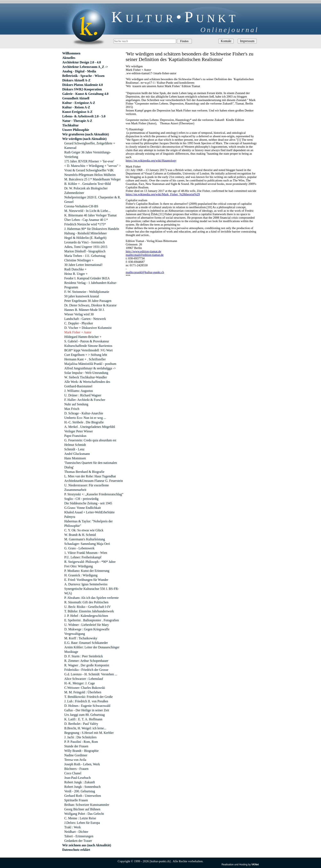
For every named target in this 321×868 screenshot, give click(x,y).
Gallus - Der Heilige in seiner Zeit (87, 710)
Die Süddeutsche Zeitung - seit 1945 (88, 503)
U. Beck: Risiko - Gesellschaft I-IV (88, 607)
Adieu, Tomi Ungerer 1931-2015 (86, 247)
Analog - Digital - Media (79, 71)
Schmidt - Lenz (74, 449)
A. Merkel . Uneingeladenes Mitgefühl (90, 427)
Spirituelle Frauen (76, 800)
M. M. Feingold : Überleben (83, 692)
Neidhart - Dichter (76, 832)
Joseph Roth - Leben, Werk (82, 764)
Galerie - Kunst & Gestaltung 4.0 (85, 94)
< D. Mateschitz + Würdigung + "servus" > (93, 166)
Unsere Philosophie (76, 130)
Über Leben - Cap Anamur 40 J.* (86, 220)
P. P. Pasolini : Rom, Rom (81, 742)
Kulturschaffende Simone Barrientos (88, 346)
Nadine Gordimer (76, 755)
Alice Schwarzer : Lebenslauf (84, 679)
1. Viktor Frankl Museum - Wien (86, 553)
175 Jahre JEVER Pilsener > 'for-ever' (89, 161)
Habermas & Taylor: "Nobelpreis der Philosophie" (88, 523)
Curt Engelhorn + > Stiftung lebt (86, 355)
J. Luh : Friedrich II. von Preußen (86, 701)
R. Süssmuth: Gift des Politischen (86, 602)
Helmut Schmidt (75, 445)
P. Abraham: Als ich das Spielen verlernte (91, 598)
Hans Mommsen (75, 458)
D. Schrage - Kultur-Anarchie (84, 413)
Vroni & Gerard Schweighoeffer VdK (89, 170)
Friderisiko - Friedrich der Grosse (86, 670)
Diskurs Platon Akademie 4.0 (83, 85)
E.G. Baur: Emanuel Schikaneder (86, 643)
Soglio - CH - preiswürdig (81, 499)
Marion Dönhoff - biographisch (85, 251)
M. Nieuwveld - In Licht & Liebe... (87, 211)
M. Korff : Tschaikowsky (81, 638)
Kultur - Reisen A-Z (76, 107)
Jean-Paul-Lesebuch (77, 778)
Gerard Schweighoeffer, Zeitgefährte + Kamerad (90, 146)
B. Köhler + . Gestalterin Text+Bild (88, 184)
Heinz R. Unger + (76, 274)
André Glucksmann (77, 454)
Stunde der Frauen (76, 746)
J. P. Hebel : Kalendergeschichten (86, 616)
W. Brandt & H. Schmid (80, 535)
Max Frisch (72, 409)
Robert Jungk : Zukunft (80, 782)
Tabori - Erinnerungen (79, 836)
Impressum (247, 41)
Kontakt (226, 41)
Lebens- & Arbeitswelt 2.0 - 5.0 (84, 116)
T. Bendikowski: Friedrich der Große (89, 697)
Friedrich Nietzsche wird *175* (85, 224)
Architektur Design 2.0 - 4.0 (82, 62)
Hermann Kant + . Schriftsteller (85, 359)
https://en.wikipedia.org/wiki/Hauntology (151, 161)
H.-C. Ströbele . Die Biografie (84, 422)
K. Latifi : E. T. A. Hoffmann (83, 719)
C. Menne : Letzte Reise (80, 818)
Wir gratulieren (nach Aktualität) (86, 134)
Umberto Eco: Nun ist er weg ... (85, 418)
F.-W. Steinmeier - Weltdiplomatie (87, 292)
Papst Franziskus (75, 436)
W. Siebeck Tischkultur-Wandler (86, 377)
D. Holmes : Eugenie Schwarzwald (87, 706)
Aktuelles (69, 58)
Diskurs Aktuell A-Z (76, 80)
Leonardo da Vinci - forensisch (85, 242)
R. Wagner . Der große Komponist (87, 665)
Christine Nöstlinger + (79, 260)
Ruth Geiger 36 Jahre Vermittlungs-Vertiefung (88, 155)
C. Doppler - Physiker (79, 323)
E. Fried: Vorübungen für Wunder (86, 580)
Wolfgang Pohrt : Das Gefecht (84, 814)
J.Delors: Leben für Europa (82, 823)
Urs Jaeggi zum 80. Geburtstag (85, 715)
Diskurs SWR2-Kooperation (82, 89)
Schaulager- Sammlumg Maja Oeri (87, 544)
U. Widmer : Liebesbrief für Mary (87, 625)
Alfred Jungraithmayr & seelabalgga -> (90, 368)
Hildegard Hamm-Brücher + (83, 337)
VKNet (255, 865)
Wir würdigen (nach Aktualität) (84, 139)
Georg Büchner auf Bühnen (82, 809)
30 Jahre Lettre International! (83, 265)
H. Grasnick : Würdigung (81, 575)
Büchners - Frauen (76, 769)
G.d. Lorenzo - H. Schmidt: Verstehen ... (91, 674)
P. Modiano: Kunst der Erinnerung (87, 571)
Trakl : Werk (73, 827)
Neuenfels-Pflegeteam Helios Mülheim (90, 175)
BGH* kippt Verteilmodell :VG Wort (88, 350)
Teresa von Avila (75, 760)
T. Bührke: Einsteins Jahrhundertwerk (89, 611)
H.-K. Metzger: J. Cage (80, 683)
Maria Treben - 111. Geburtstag (85, 256)
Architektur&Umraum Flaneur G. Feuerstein (94, 481)
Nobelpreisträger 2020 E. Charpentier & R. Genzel (93, 200)
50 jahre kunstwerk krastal (82, 296)
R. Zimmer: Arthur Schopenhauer (86, 661)
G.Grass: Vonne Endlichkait (83, 508)
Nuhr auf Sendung (76, 404)
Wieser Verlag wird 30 (79, 314)
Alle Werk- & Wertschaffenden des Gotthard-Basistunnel (87, 384)
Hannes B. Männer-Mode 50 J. (84, 310)
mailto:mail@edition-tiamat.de (145, 255)
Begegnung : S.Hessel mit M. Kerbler (89, 733)
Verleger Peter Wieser (79, 431)
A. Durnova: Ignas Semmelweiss (86, 584)
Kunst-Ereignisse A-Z (77, 112)
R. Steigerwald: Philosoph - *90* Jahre (90, 562)
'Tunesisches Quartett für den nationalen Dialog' (91, 465)
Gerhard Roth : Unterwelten (83, 796)
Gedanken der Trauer (78, 841)
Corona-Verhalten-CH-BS (81, 206)
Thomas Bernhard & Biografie (84, 472)
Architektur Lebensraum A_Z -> (85, 67)
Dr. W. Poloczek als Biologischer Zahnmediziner (86, 191)
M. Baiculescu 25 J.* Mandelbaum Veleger (93, 179)
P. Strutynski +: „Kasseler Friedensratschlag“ (94, 494)
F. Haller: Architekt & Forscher (85, 400)
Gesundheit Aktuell (76, 98)
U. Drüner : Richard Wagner (83, 395)
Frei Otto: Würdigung (79, 566)
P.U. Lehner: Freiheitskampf (83, 557)
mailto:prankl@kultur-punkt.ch (145, 272)
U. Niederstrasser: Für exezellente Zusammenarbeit (87, 487)
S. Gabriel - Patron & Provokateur (87, 341)
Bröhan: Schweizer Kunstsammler (87, 805)
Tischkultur (71, 125)
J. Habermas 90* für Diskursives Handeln (92, 229)
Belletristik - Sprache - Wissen (83, 76)
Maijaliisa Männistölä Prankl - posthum (90, 364)
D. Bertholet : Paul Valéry (81, 724)
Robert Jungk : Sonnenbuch (82, 787)
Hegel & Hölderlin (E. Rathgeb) (85, 238)
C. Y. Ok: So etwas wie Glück (84, 530)
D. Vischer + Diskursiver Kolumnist (88, 328)
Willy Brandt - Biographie (81, 751)
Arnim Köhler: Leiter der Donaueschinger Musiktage (92, 649)
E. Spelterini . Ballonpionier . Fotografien (92, 620)
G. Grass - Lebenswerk (79, 548)
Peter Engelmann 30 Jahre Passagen (88, 301)
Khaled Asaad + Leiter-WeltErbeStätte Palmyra (89, 514)
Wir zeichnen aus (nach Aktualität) (87, 845)
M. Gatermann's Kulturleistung (85, 539)
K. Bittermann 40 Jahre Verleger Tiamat (90, 215)
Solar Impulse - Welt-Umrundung (86, 373)
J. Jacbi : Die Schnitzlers (80, 737)
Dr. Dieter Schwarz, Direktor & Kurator (90, 305)
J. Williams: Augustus (79, 391)
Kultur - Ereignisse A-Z (79, 103)
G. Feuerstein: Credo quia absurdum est (90, 440)
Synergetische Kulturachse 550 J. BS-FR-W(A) (92, 591)
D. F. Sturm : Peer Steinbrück (84, 656)
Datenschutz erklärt (76, 850)
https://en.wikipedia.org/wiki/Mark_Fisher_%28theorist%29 (163, 194)
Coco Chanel (73, 773)
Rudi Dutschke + (75, 269)
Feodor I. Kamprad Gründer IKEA (87, 278)
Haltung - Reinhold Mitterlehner (86, 233)
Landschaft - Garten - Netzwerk (85, 319)
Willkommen (71, 53)
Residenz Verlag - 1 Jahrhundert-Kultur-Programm (91, 285)
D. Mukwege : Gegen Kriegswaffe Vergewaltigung (87, 631)
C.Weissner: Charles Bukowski (85, 688)
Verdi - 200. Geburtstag (80, 791)
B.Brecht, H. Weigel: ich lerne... (85, 728)
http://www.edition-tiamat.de (143, 251)
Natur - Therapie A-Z (77, 121)
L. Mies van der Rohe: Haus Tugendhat (90, 476)
